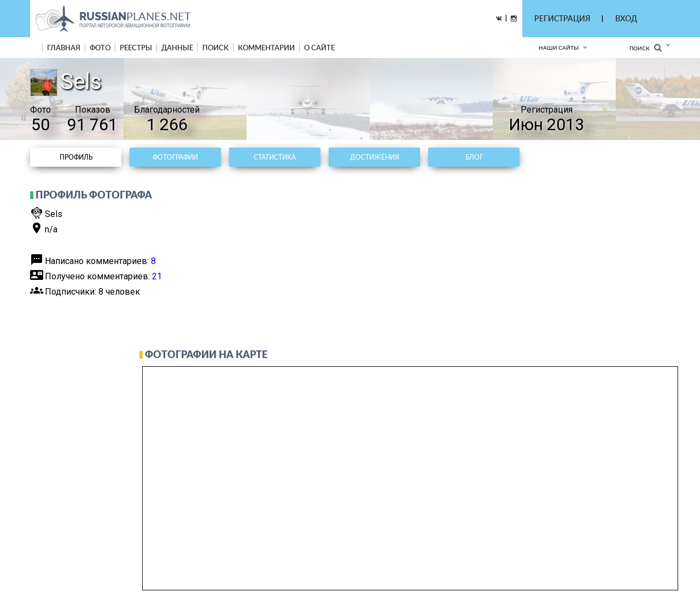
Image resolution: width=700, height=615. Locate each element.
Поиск (646, 48)
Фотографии (175, 157)
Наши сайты (559, 48)
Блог (474, 157)
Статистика (275, 157)
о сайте (319, 48)
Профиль (76, 157)
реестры (136, 48)
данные (177, 48)
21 (157, 276)
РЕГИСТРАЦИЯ (562, 18)
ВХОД (626, 18)
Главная (64, 48)
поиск (215, 48)
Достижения (375, 157)
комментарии (266, 48)
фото (100, 48)
